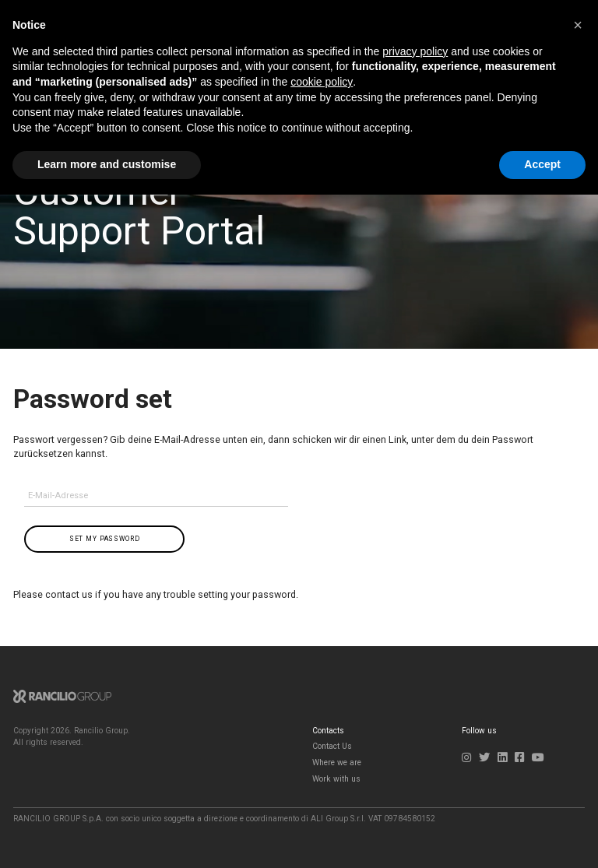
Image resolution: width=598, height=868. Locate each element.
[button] (578, 25)
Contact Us (332, 747)
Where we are (337, 763)
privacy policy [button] (415, 51)
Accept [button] (542, 164)
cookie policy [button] (322, 82)
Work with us (336, 779)
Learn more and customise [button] (107, 164)
